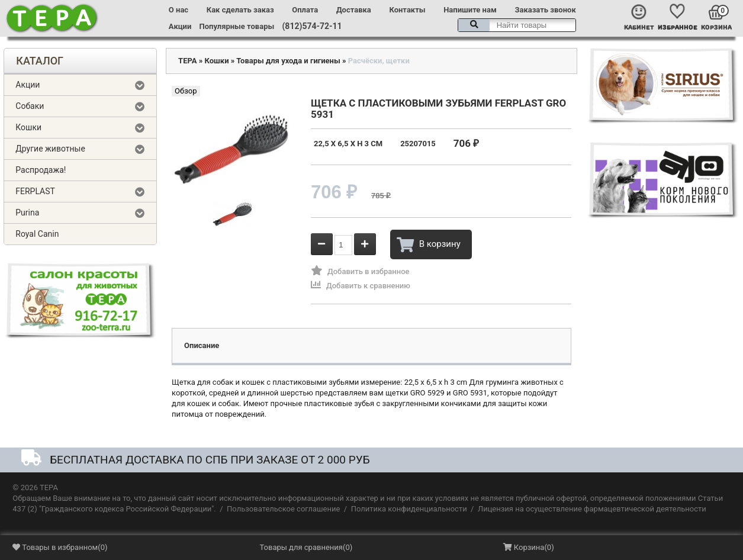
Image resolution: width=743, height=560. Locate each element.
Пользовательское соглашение (283, 509)
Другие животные (50, 149)
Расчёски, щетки (379, 61)
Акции (180, 26)
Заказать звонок (545, 10)
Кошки (28, 127)
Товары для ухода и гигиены (288, 61)
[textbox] (517, 25)
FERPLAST (35, 191)
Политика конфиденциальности (409, 509)
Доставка (354, 10)
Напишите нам (470, 10)
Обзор (186, 91)
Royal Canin (37, 234)
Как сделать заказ (240, 10)
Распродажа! (41, 170)
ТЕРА (187, 61)
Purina (27, 213)
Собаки (30, 106)
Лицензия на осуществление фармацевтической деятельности (592, 509)
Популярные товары (237, 26)
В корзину (429, 244)
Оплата (305, 10)
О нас (178, 10)
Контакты (407, 10)
